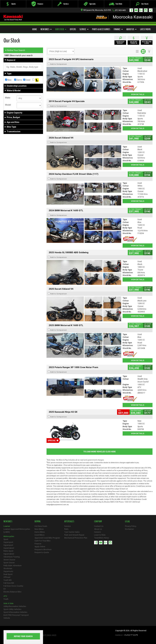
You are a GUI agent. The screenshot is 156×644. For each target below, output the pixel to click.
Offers (73, 29)
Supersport (8, 542)
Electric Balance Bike (12, 592)
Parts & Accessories (101, 29)
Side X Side (8, 603)
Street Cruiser (9, 560)
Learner (7, 526)
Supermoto (8, 571)
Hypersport (8, 545)
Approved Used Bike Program (47, 538)
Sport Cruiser (9, 563)
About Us (131, 29)
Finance (118, 29)
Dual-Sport (8, 574)
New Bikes (46, 29)
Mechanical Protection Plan (76, 538)
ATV (5, 596)
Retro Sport (8, 551)
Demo (18, 80)
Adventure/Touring (12, 557)
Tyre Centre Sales (72, 532)
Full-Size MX (9, 583)
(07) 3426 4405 (120, 10)
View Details (138, 94)
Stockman (8, 568)
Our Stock (61, 29)
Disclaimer (129, 529)
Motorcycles (9, 536)
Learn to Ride (100, 535)
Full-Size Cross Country (13, 586)
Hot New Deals (41, 526)
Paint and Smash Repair (74, 535)
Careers (97, 532)
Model (8, 105)
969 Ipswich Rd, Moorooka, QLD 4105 (96, 10)
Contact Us (99, 526)
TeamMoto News (102, 538)
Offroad (7, 577)
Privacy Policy (131, 526)
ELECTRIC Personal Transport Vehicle (16, 617)
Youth (6, 599)
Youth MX (8, 580)
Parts (66, 529)
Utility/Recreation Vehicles (15, 606)
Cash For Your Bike (43, 541)
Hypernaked (9, 554)
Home (35, 29)
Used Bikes (40, 535)
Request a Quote (42, 552)
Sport (6, 539)
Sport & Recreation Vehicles (15, 612)
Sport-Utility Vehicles (12, 609)
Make (8, 98)
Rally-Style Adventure (13, 566)
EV (5, 589)
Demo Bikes (40, 532)
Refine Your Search (15, 50)
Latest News (145, 29)
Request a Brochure (43, 549)
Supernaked (9, 548)
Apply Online (40, 547)
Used (27, 80)
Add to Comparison (59, 64)
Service (84, 29)
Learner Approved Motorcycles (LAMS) (17, 531)
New (8, 80)
